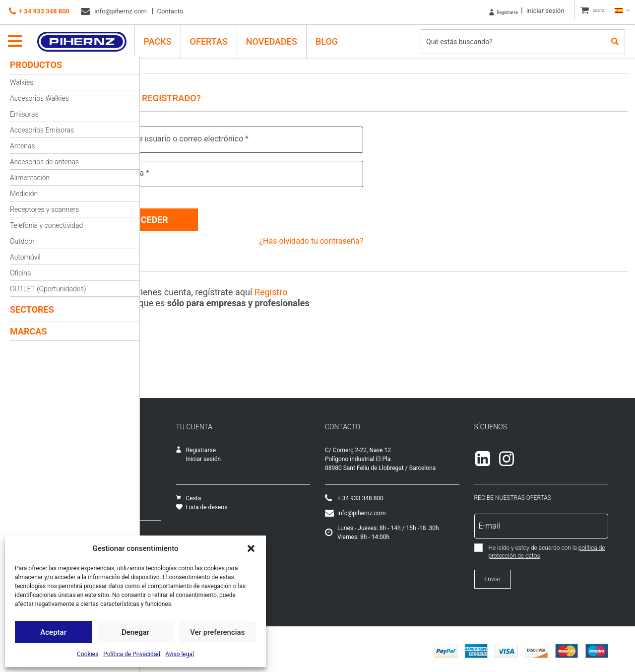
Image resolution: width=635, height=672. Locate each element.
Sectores (32, 309)
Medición (24, 194)
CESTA (593, 11)
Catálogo (159, 465)
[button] (251, 548)
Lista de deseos (297, 504)
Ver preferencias (217, 632)
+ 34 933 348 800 (39, 11)
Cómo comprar (167, 531)
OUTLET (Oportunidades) (48, 289)
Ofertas (214, 38)
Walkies (22, 82)
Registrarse (487, 11)
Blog (332, 38)
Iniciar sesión (534, 11)
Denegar (135, 632)
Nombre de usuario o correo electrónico (224, 139)
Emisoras (24, 114)
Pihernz (87, 38)
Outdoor (22, 241)
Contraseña (175, 173)
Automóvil (25, 257)
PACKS (163, 38)
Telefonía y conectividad (46, 225)
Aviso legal (180, 654)
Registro (319, 289)
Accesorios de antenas (44, 162)
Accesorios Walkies (39, 98)
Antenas (22, 146)
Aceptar (53, 632)
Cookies (88, 654)
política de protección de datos (573, 552)
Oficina (21, 273)
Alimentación (30, 178)
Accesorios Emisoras (42, 130)
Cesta (284, 495)
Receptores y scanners (44, 209)
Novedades (277, 38)
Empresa (159, 447)
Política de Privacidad (132, 654)
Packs (156, 500)
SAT (153, 456)
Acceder (197, 216)
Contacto (170, 11)
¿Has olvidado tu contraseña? (335, 237)
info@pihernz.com (114, 11)
